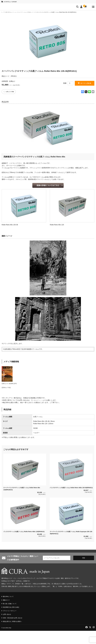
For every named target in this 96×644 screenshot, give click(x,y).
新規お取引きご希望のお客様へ (12, 635)
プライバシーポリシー (10, 624)
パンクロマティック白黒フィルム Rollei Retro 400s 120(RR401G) (21, 548)
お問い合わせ (7, 628)
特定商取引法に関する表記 (11, 620)
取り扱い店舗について (10, 617)
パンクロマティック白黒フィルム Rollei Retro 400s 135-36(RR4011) (70, 503)
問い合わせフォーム (38, 415)
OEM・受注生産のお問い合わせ (13, 631)
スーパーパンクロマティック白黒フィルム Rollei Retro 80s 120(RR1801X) (24, 503)
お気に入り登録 (10, 92)
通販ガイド (6, 613)
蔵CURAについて (8, 610)
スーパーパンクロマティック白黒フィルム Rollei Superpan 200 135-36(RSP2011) (71, 548)
